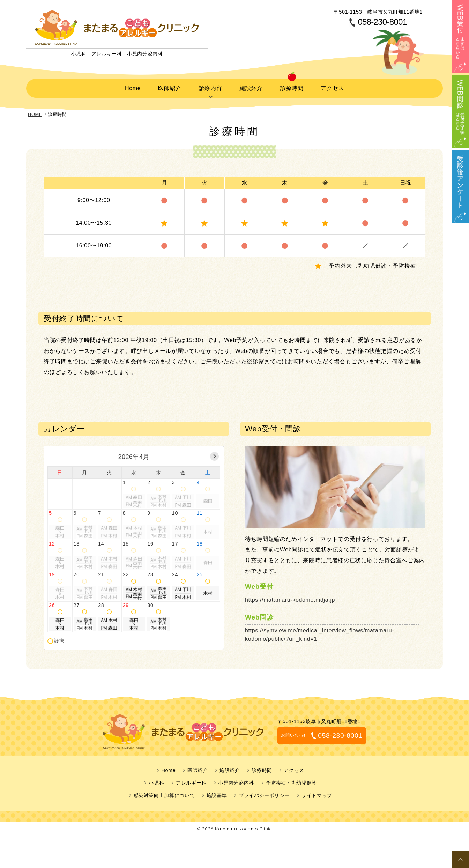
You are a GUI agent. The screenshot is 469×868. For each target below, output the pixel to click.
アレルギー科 (191, 781)
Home (133, 87)
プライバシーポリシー (264, 793)
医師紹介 (169, 87)
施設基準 (217, 793)
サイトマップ (317, 793)
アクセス (332, 87)
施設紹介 (251, 87)
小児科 (156, 781)
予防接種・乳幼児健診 (291, 781)
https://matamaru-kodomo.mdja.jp (290, 598)
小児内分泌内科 (236, 781)
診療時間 (291, 87)
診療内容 (210, 87)
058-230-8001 (382, 22)
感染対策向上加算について (164, 793)
